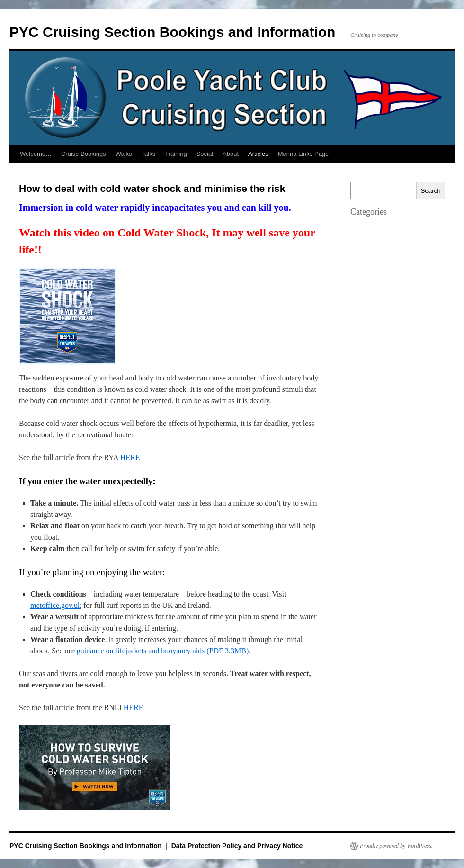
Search (430, 191)
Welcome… (36, 154)
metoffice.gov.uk (56, 605)
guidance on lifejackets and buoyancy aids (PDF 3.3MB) (163, 651)
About (231, 154)
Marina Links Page (303, 154)
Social (205, 154)
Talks (149, 154)
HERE (130, 457)
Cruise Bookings (84, 154)
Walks (124, 154)
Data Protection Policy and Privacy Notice (237, 846)
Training (176, 154)
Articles (258, 154)
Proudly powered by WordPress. (396, 846)
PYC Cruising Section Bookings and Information (172, 32)
